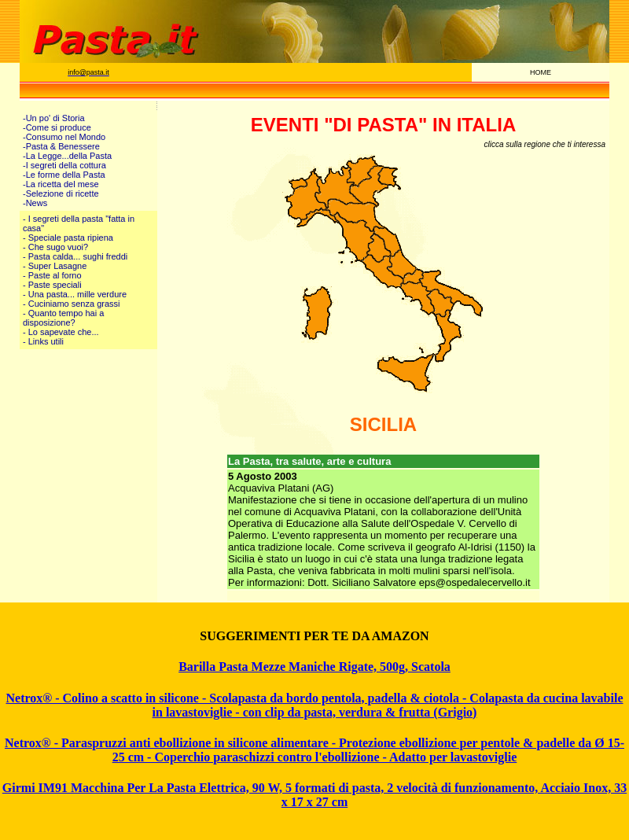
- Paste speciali (52, 285)
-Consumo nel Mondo (64, 137)
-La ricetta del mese (61, 184)
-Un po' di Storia (54, 118)
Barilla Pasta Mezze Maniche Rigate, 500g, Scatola (314, 667)
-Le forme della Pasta (64, 175)
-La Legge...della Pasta (67, 156)
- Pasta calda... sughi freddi (75, 256)
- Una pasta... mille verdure (75, 294)
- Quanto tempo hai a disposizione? (63, 318)
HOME (541, 72)
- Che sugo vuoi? (55, 247)
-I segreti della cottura (64, 165)
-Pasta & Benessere (61, 146)
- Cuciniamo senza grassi (72, 304)
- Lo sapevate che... (61, 332)
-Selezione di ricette (61, 193)
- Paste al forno (52, 275)
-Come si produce (57, 127)
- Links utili (43, 341)
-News (35, 203)
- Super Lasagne (55, 266)
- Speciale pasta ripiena (68, 238)
